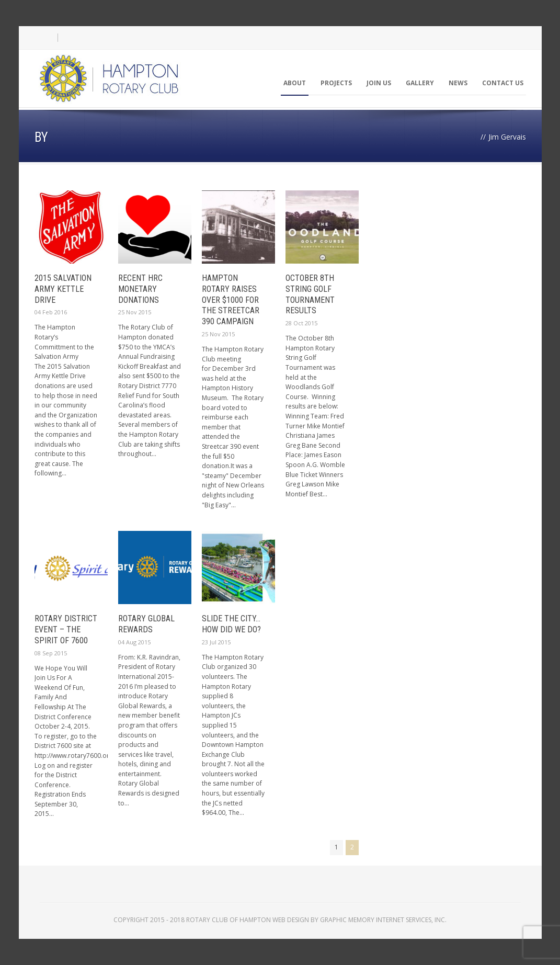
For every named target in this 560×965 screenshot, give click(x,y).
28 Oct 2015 (301, 323)
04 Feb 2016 (51, 312)
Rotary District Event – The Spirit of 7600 (66, 629)
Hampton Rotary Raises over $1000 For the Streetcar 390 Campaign (231, 300)
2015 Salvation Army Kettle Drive (63, 289)
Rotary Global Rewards (146, 624)
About (295, 83)
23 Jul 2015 (216, 642)
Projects (336, 83)
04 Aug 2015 (134, 642)
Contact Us (503, 83)
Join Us (379, 83)
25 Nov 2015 (135, 312)
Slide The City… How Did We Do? (231, 624)
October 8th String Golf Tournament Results (310, 294)
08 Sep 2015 (51, 653)
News (458, 83)
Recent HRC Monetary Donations (140, 289)
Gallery (420, 83)
